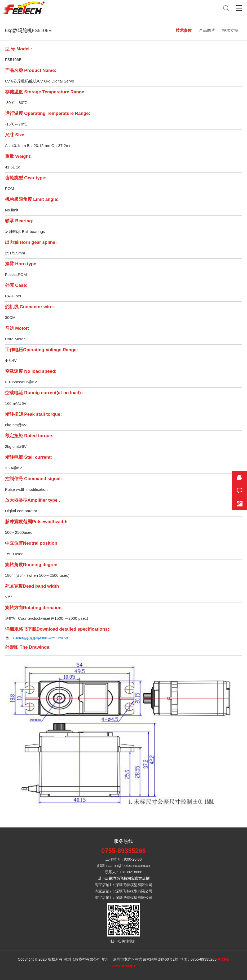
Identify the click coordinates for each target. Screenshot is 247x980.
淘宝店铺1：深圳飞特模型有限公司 (124, 885)
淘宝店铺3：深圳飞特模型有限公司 (124, 897)
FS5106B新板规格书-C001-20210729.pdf (39, 638)
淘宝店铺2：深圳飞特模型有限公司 (124, 891)
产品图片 (207, 30)
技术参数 (184, 30)
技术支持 (230, 30)
